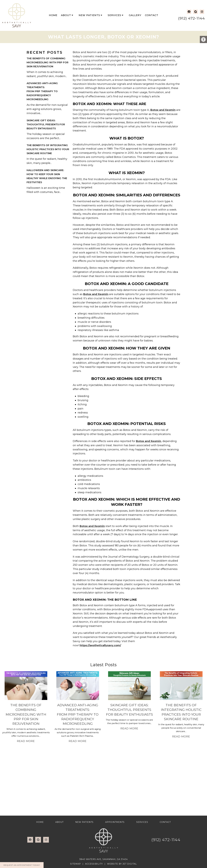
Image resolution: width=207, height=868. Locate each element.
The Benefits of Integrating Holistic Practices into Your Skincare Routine (48, 149)
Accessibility (94, 864)
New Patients (89, 15)
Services (114, 15)
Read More (26, 741)
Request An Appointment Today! (22, 865)
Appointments (115, 822)
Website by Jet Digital (122, 864)
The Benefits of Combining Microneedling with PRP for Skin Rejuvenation (48, 62)
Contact (152, 15)
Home (53, 15)
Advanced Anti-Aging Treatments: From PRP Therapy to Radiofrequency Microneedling (42, 91)
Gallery (135, 15)
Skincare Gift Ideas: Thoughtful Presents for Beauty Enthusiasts (46, 124)
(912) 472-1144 (191, 18)
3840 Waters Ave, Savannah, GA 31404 (103, 859)
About (66, 15)
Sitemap (75, 864)
